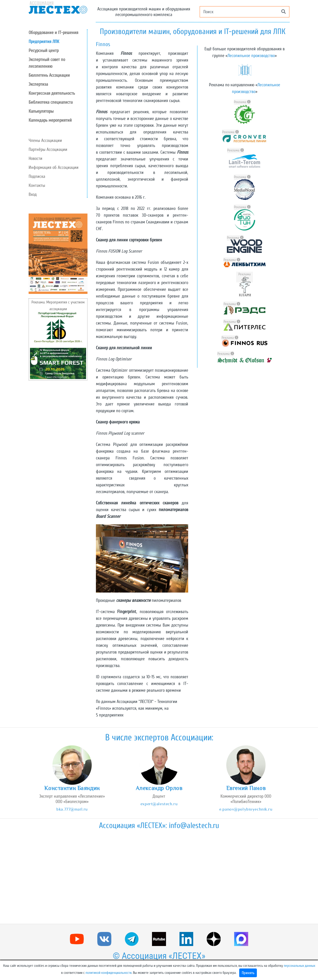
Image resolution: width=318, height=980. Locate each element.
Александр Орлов (159, 788)
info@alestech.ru (194, 825)
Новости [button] (35, 158)
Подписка (37, 176)
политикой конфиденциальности (109, 973)
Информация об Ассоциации (54, 167)
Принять (248, 973)
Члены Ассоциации (45, 140)
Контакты (37, 185)
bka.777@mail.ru (72, 809)
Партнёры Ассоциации (48, 149)
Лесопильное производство (251, 56)
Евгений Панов (246, 788)
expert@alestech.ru (159, 804)
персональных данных (299, 966)
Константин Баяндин (72, 788)
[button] (58, 51)
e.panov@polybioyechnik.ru (246, 809)
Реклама (242, 102)
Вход (33, 194)
